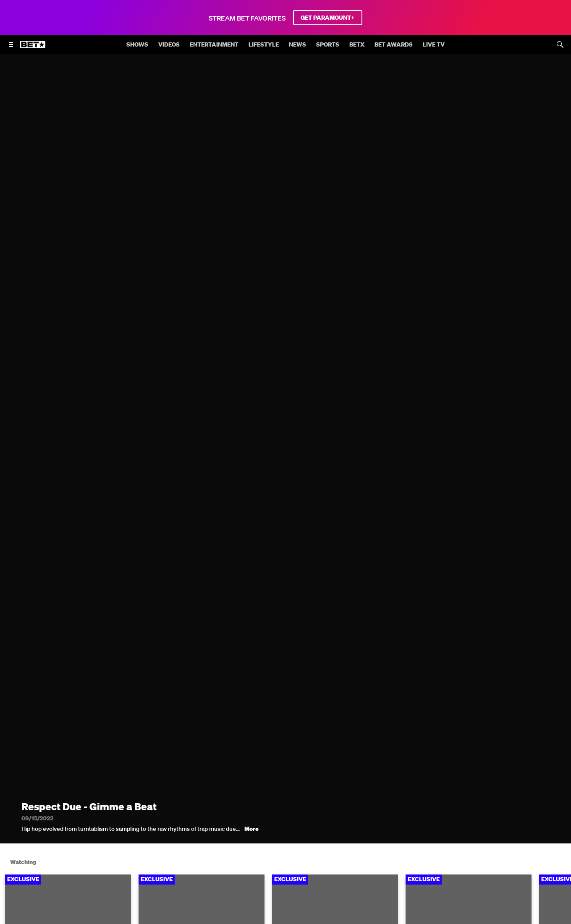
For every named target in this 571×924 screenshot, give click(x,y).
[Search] (560, 44)
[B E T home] (33, 48)
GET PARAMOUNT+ (328, 18)
